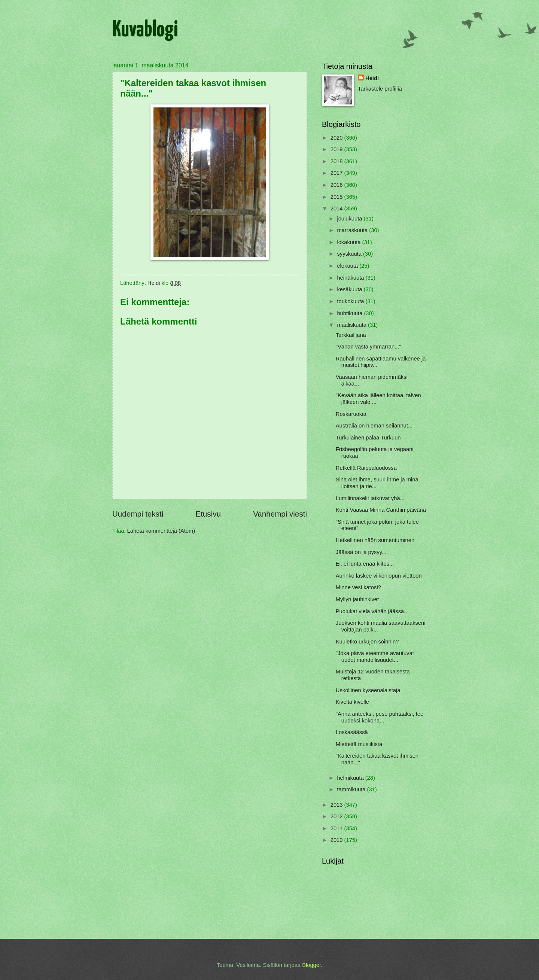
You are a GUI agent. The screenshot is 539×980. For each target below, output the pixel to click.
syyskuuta (350, 254)
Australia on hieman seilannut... (374, 426)
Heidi (372, 78)
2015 (337, 197)
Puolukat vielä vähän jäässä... (372, 611)
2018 (337, 161)
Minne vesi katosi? (358, 587)
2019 (337, 149)
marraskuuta (353, 230)
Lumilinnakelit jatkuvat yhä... (370, 498)
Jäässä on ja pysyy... (361, 552)
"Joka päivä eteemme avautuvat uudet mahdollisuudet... (375, 657)
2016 (337, 185)
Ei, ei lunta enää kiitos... (365, 564)
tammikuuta (352, 789)
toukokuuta (351, 301)
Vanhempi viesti (280, 514)
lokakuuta (349, 242)
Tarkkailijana (351, 335)
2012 (337, 816)
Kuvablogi (145, 30)
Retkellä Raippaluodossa (366, 468)
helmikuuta (351, 778)
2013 (337, 805)
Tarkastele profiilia (380, 89)
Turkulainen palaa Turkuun (368, 438)
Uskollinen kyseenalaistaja (368, 690)
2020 (337, 138)
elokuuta (348, 266)
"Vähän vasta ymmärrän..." (369, 347)
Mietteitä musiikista (359, 744)
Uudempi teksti (138, 514)
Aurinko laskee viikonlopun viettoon (379, 576)
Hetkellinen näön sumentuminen (375, 540)
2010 (337, 840)
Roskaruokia (351, 414)
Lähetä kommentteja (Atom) (161, 531)
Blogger (311, 965)
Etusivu (208, 514)
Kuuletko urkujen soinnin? (367, 642)
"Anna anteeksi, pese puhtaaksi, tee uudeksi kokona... (380, 717)
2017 (337, 173)
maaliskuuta (352, 325)
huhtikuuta (350, 313)
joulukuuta (350, 219)
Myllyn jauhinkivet (357, 599)
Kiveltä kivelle (352, 702)
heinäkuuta (351, 278)
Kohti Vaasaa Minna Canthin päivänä (381, 510)
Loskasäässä (352, 732)
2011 (337, 828)
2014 (337, 209)
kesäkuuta (350, 289)
